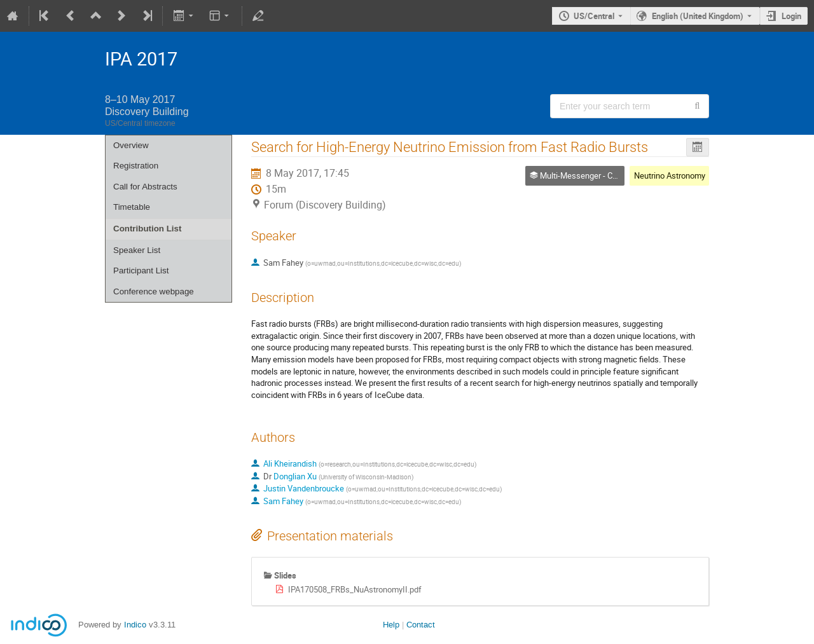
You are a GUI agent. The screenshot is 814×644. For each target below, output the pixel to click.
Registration (136, 166)
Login (791, 16)
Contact (421, 625)
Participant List (141, 271)
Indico (135, 625)
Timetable (132, 207)
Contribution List (147, 229)
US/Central (594, 16)
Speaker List (137, 250)
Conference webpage (154, 291)
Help (391, 625)
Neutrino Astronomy (670, 175)
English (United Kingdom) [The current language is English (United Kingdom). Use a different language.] (698, 16)
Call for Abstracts (145, 187)
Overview (131, 145)
